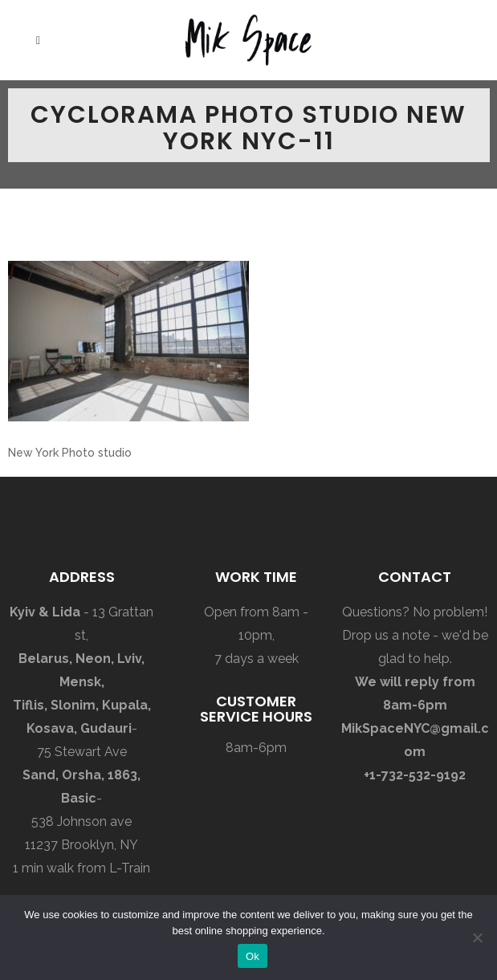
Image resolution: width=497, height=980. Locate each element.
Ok (253, 956)
